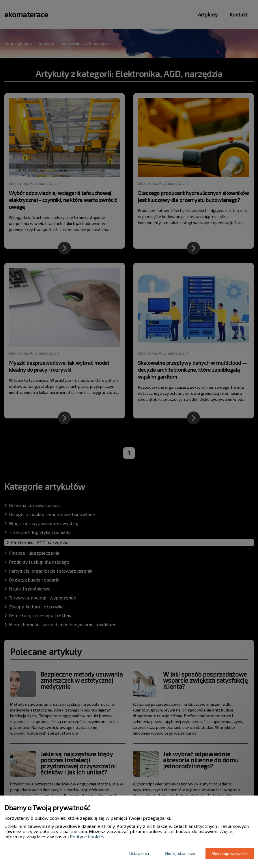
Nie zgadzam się (180, 854)
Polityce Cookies (87, 836)
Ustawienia (139, 854)
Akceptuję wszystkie (230, 854)
